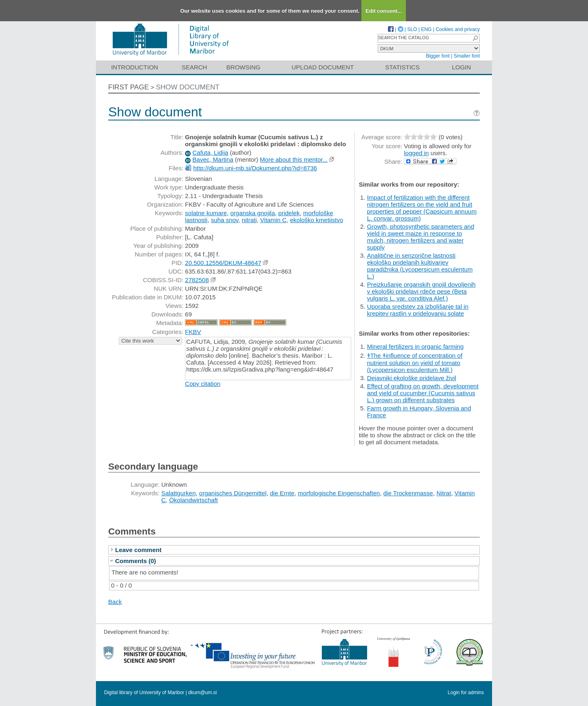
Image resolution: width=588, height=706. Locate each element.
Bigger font (438, 56)
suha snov (224, 220)
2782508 (197, 280)
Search (195, 67)
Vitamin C (273, 220)
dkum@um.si (203, 693)
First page (129, 87)
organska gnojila (253, 213)
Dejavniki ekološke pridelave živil (412, 378)
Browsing (243, 67)
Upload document (323, 67)
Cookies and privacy (458, 29)
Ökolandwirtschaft (193, 500)
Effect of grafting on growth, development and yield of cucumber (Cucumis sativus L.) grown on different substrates (423, 393)
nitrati (249, 220)
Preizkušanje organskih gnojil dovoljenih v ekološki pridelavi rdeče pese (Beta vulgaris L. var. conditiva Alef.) (421, 291)
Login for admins (466, 693)
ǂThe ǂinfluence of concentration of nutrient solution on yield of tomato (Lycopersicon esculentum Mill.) (415, 363)
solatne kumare (206, 213)
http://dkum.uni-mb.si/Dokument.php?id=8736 (255, 168)
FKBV (193, 332)
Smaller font (467, 56)
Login (462, 67)
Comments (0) (136, 561)
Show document (188, 87)
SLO (412, 29)
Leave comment (138, 550)
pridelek (289, 213)
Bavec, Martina (213, 159)
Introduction (135, 67)
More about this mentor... (294, 159)
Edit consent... (384, 11)
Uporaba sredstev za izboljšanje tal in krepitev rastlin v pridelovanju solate (418, 310)
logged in (416, 153)
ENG (426, 29)
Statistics (402, 67)
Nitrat (444, 493)
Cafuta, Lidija (210, 153)
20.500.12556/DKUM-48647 (223, 263)
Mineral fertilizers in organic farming (415, 346)
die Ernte (282, 493)
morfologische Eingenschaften (339, 493)
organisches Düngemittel (233, 493)
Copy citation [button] (203, 384)
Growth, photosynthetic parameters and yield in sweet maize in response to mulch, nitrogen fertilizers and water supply (421, 237)
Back (115, 602)
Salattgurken (178, 493)
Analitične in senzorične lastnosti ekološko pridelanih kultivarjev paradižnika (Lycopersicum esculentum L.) (420, 266)
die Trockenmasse (408, 493)
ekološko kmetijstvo (316, 220)
